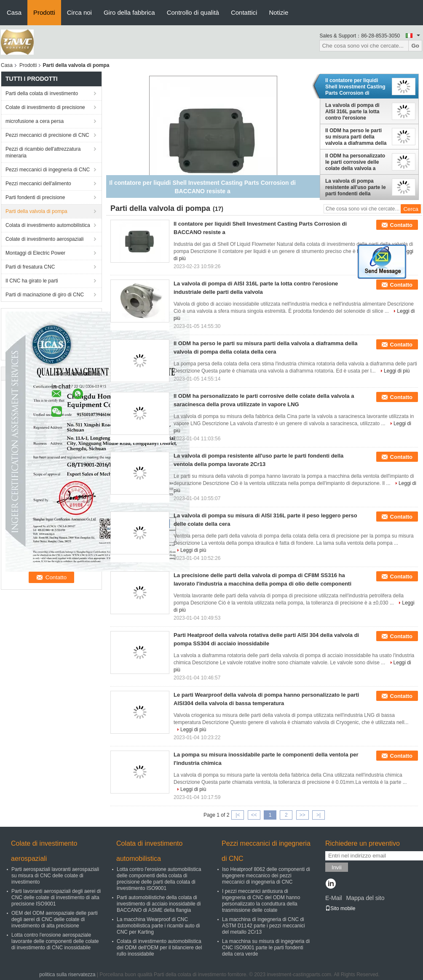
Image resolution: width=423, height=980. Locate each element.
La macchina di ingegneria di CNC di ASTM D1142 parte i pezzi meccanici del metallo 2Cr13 (264, 926)
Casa (14, 12)
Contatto (401, 225)
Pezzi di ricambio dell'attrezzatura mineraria (43, 152)
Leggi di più (397, 371)
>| (319, 815)
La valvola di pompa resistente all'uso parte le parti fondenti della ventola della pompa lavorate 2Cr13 (356, 187)
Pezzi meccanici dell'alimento (38, 184)
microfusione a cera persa (35, 121)
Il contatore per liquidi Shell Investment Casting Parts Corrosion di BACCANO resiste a (355, 87)
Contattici (244, 12)
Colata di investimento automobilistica (48, 225)
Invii (337, 867)
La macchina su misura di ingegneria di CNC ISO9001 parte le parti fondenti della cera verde (266, 948)
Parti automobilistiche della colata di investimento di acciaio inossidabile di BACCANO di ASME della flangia (159, 904)
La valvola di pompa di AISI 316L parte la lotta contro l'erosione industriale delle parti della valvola (352, 112)
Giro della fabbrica (129, 12)
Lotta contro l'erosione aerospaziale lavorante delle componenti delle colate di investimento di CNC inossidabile (55, 941)
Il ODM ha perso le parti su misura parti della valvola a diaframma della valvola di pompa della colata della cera (356, 137)
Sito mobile (340, 908)
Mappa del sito (365, 898)
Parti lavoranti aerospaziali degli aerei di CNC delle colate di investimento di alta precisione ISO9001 (56, 897)
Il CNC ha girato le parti (32, 281)
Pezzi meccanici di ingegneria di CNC (48, 170)
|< (238, 815)
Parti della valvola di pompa (36, 211)
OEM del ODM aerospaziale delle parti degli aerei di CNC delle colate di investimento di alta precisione (55, 919)
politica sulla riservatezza (67, 975)
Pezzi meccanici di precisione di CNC (47, 135)
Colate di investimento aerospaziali (44, 239)
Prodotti (44, 12)
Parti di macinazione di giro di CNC (45, 295)
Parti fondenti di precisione (35, 197)
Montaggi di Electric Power (35, 253)
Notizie (278, 12)
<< (254, 815)
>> (303, 815)
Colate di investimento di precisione (45, 107)
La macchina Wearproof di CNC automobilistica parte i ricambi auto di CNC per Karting (158, 926)
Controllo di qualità (193, 12)
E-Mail (334, 898)
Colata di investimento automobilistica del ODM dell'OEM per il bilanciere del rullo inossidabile (159, 948)
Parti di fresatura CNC (30, 267)
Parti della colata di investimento (42, 93)
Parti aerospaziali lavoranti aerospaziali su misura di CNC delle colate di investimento (55, 876)
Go (415, 46)
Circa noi (79, 12)
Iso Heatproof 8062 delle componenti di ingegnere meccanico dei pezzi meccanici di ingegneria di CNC (266, 876)
